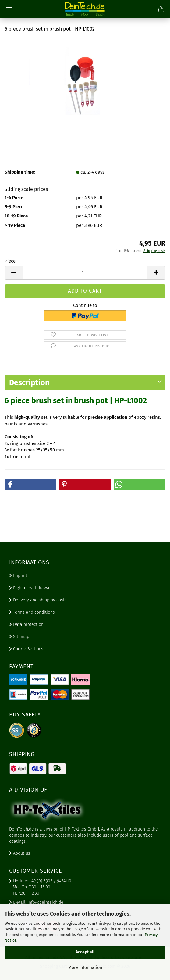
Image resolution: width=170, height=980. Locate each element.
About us (20, 853)
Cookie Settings (26, 649)
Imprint (18, 576)
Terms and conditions (32, 612)
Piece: (11, 261)
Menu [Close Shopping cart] (9, 9)
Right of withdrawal (30, 588)
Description (29, 383)
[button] (14, 273)
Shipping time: (20, 172)
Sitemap (19, 637)
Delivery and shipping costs (38, 600)
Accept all (85, 952)
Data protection (26, 625)
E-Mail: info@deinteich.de (36, 902)
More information (85, 968)
